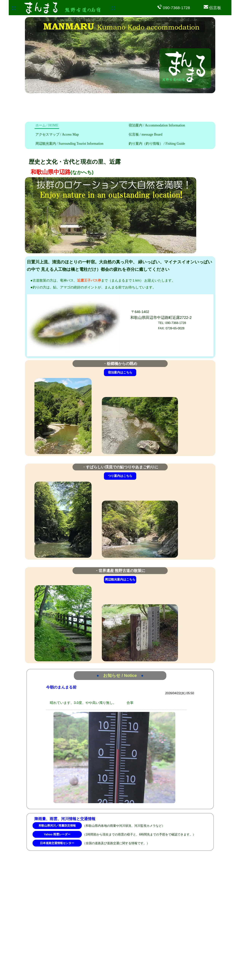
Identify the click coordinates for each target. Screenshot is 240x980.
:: (14, 8)
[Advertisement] (87, 104)
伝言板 (146, 134)
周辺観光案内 (69, 144)
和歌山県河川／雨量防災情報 (57, 826)
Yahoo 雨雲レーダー (57, 834)
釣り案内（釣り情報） (157, 144)
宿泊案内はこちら (120, 372)
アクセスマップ (57, 134)
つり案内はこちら (120, 476)
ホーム (47, 125)
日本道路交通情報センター (57, 843)
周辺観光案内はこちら (120, 579)
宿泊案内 (157, 125)
